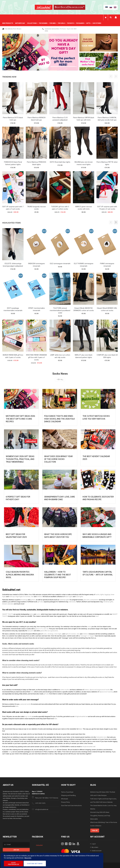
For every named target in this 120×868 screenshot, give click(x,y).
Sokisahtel (39, 845)
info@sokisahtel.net (42, 809)
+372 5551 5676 (40, 803)
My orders (95, 847)
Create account (97, 851)
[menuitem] (9, 23)
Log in (94, 844)
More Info (28, 858)
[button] (116, 222)
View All (60, 379)
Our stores (97, 23)
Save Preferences (14, 864)
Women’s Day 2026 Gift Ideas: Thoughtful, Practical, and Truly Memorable (20, 459)
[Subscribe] (16, 850)
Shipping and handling (68, 795)
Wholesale (65, 799)
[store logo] (44, 8)
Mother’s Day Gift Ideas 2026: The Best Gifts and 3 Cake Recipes (21, 419)
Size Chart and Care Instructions (71, 806)
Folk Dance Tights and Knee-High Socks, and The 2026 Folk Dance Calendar (59, 419)
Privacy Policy (65, 802)
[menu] (53, 23)
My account (116, 17)
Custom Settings (35, 864)
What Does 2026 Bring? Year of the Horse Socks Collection (58, 459)
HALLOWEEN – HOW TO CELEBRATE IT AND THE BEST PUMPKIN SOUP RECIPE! (58, 575)
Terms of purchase (67, 792)
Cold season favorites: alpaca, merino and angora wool (20, 575)
